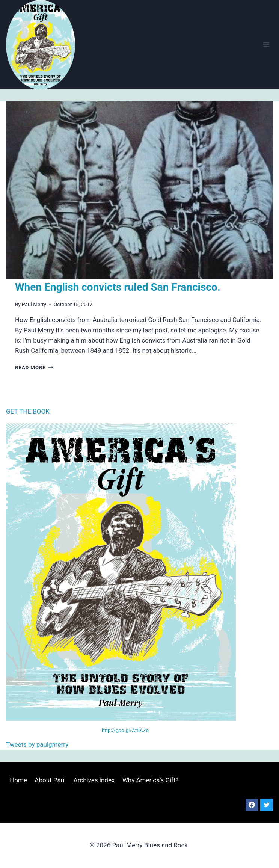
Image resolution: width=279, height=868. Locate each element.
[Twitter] (267, 805)
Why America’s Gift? (151, 780)
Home (18, 780)
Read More (34, 367)
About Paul (50, 780)
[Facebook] (252, 805)
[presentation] (139, 190)
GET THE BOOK (28, 411)
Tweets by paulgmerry (37, 744)
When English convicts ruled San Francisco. (118, 287)
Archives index (94, 780)
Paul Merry (34, 304)
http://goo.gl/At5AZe (125, 730)
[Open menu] (266, 45)
